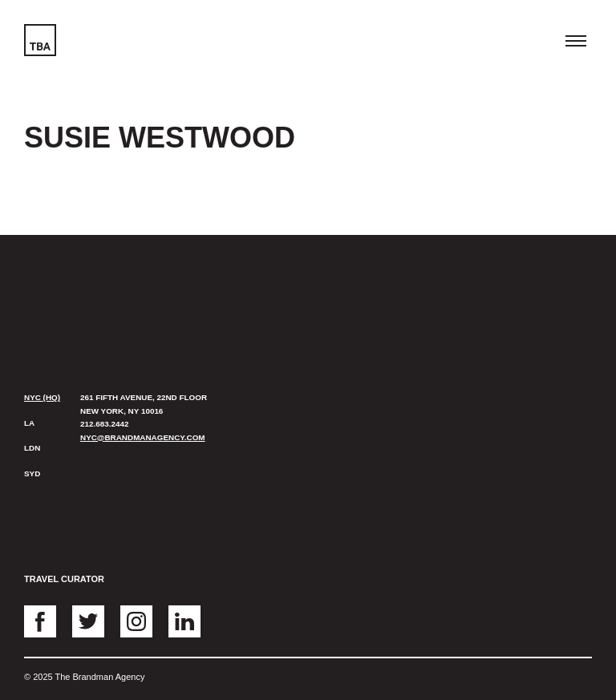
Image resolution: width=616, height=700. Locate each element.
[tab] (44, 398)
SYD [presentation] (32, 473)
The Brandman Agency (70, 291)
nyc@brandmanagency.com (143, 437)
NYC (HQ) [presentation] (42, 397)
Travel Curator (64, 579)
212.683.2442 (104, 424)
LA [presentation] (29, 423)
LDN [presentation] (32, 448)
